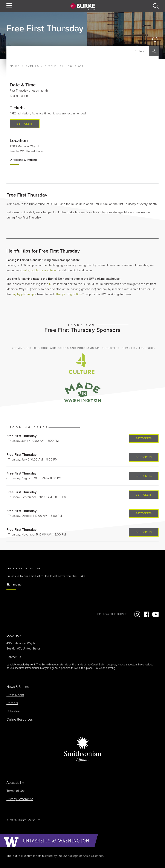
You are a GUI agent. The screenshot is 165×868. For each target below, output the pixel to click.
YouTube (155, 614)
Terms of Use (16, 791)
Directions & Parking (23, 160)
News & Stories (18, 687)
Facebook (146, 614)
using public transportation (40, 270)
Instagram (137, 614)
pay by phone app (24, 294)
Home (15, 66)
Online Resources (20, 720)
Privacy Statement (20, 799)
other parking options (69, 294)
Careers (12, 703)
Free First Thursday (21, 436)
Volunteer (14, 711)
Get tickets (25, 124)
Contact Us (14, 657)
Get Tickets (144, 439)
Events (32, 66)
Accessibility (15, 783)
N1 (51, 284)
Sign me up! (14, 585)
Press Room (15, 695)
